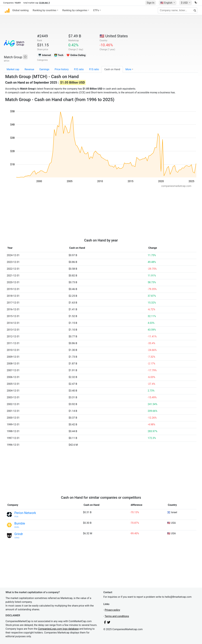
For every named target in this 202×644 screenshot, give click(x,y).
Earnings (44, 69)
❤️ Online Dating (76, 55)
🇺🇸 (167, 3)
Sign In (151, 3)
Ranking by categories (75, 10)
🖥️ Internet (45, 55)
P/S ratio (94, 69)
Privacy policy (112, 610)
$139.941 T (45, 3)
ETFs (96, 10)
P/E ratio (79, 69)
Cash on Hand (112, 69)
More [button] (128, 69)
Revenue (29, 69)
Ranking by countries (45, 10)
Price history (62, 69)
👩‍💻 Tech (59, 55)
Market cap (13, 69)
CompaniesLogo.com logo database (58, 629)
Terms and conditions (117, 616)
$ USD (185, 3)
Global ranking (20, 10)
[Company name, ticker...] (178, 10)
